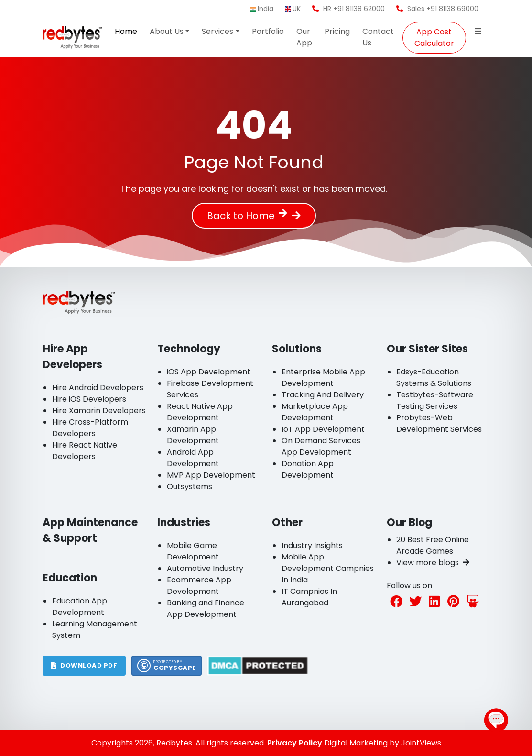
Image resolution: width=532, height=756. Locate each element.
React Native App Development (200, 412)
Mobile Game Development (193, 551)
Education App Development (80, 607)
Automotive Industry (205, 568)
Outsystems (190, 487)
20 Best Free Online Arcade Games (433, 545)
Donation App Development (308, 469)
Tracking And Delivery (323, 395)
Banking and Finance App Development (206, 608)
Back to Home (247, 216)
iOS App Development (209, 372)
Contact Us (378, 37)
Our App (304, 37)
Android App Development (193, 458)
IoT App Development (323, 429)
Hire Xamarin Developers (99, 411)
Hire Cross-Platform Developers (90, 428)
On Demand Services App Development (321, 446)
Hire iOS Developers (89, 399)
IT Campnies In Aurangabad (309, 597)
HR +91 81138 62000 (348, 9)
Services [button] (217, 31)
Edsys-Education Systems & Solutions (434, 378)
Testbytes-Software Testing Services (435, 400)
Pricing (337, 31)
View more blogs (433, 563)
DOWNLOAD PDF (84, 665)
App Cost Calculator (434, 38)
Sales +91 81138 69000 (437, 9)
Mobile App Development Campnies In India (328, 568)
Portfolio (268, 31)
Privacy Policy (295, 743)
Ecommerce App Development (199, 586)
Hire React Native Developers (85, 451)
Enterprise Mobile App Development (323, 378)
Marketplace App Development (315, 412)
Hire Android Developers (98, 388)
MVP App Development (211, 475)
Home (126, 31)
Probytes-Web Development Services (439, 423)
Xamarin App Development (193, 435)
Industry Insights (312, 545)
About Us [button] (167, 31)
